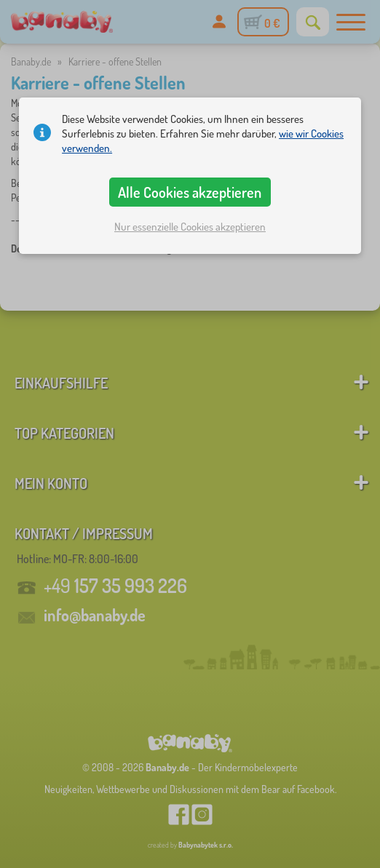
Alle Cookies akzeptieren (190, 192)
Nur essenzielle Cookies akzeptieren (190, 227)
